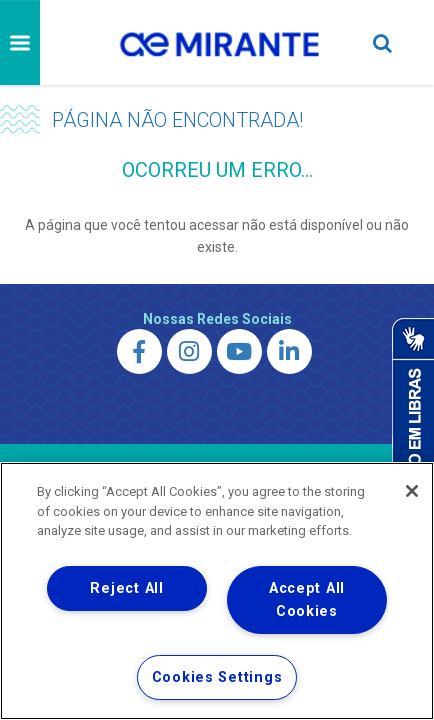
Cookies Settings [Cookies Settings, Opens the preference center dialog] (217, 677)
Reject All (126, 588)
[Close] (412, 491)
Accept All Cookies (307, 600)
